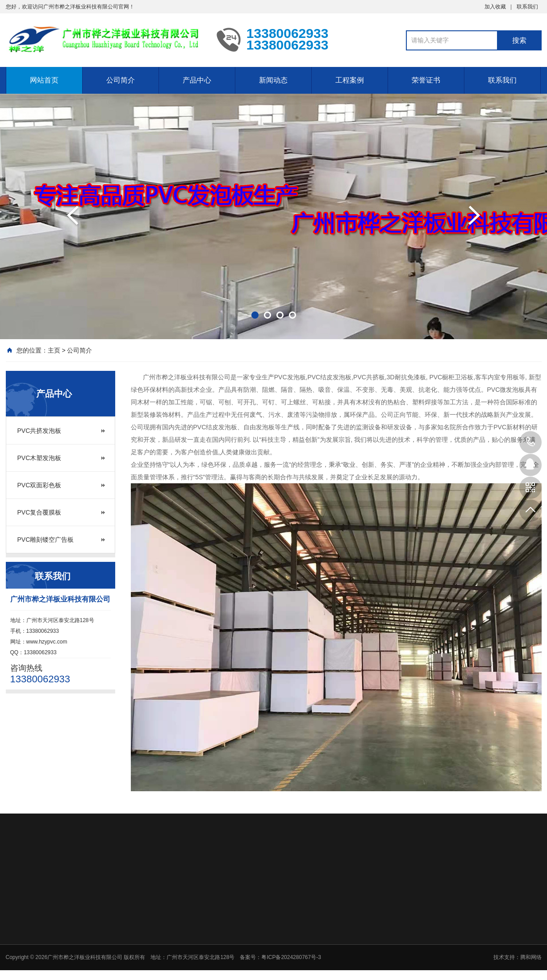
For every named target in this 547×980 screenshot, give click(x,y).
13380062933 (530, 442)
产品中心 (197, 80)
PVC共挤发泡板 (40, 431)
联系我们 (527, 7)
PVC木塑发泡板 (40, 458)
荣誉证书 (426, 80)
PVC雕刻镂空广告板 (46, 540)
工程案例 (350, 80)
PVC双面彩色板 (40, 485)
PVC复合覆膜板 (40, 512)
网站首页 (44, 80)
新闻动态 (273, 80)
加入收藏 (495, 7)
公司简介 (121, 80)
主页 (54, 350)
